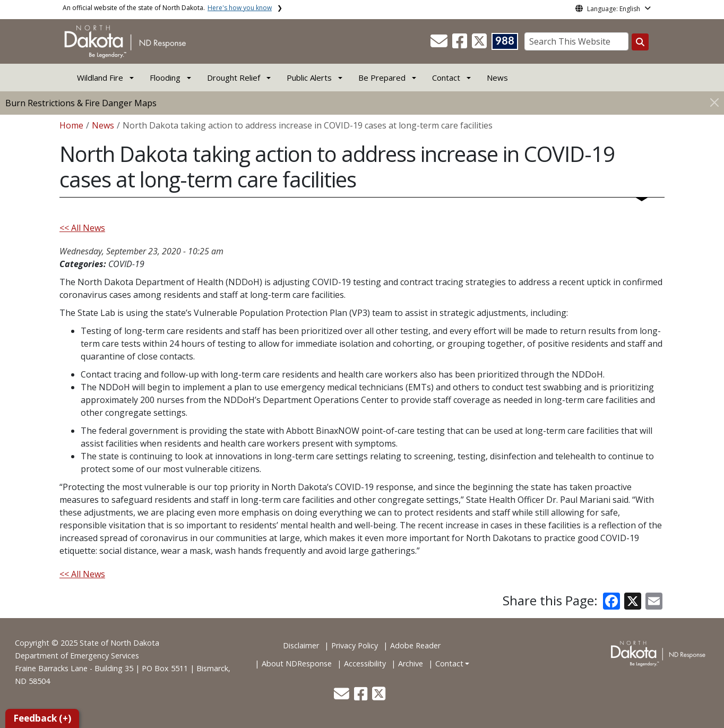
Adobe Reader (415, 645)
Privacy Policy (355, 645)
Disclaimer (301, 645)
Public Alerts (309, 78)
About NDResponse (297, 663)
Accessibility (365, 663)
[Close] (714, 102)
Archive (411, 663)
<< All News (82, 228)
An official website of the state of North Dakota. (167, 8)
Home (71, 125)
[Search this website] (640, 42)
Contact (449, 663)
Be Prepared (382, 78)
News (497, 78)
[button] (440, 44)
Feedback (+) (42, 718)
